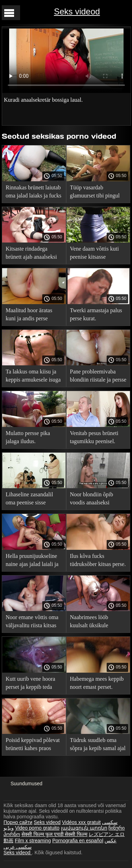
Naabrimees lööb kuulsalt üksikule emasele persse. (89, 622)
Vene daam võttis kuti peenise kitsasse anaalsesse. (95, 254)
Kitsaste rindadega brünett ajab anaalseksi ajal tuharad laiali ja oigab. (31, 254)
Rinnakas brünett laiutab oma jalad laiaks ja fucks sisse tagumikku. (33, 193)
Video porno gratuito (37, 828)
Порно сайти (18, 822)
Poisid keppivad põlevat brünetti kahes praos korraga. (33, 745)
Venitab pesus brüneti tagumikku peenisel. (94, 437)
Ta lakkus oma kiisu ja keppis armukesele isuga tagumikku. (33, 377)
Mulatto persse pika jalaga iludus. (28, 437)
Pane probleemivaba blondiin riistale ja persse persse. (98, 377)
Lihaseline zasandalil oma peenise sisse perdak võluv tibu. (29, 500)
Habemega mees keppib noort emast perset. (97, 683)
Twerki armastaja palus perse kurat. (96, 314)
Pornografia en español (78, 841)
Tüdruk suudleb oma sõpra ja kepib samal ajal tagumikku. (98, 745)
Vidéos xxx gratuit (81, 822)
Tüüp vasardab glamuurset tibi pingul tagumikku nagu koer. (95, 193)
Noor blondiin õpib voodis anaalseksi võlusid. (92, 500)
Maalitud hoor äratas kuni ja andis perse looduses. (29, 316)
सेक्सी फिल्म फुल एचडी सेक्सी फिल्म (54, 834)
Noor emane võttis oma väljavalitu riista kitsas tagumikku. (32, 622)
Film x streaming (33, 841)
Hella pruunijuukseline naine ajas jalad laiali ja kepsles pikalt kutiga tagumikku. (32, 561)
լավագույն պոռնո (84, 828)
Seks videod (77, 11)
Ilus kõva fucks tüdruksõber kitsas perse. (98, 560)
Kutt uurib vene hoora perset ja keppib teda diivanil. (30, 684)
